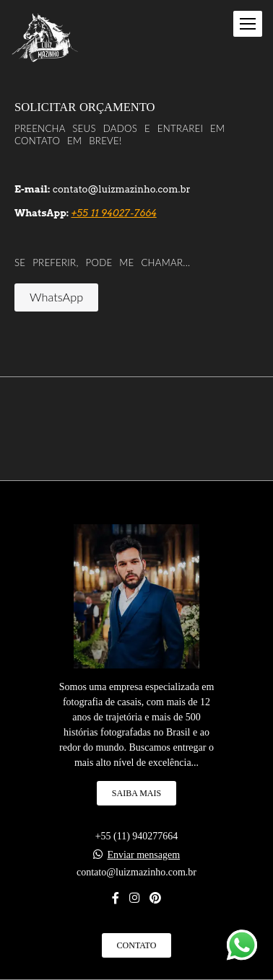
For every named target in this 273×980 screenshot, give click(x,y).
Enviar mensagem (143, 855)
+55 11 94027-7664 (113, 213)
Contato (137, 945)
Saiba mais (136, 793)
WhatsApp (56, 297)
